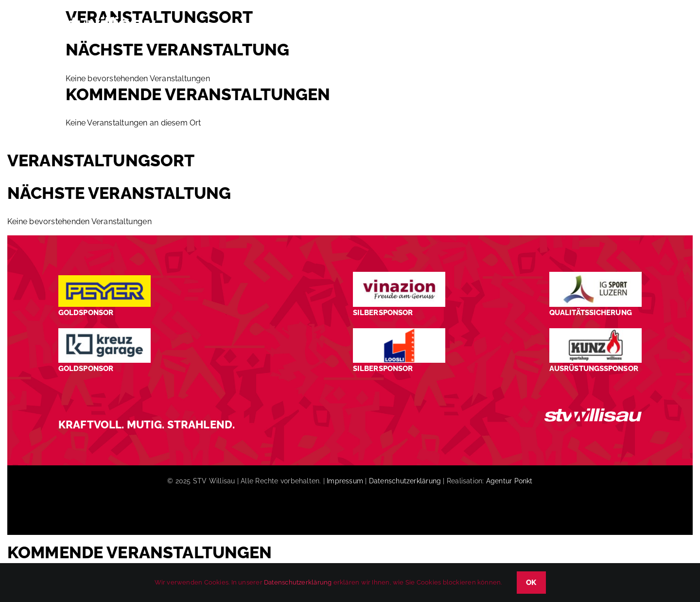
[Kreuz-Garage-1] (105, 332)
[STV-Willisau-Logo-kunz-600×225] (595, 332)
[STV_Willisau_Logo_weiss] (593, 412)
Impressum (345, 481)
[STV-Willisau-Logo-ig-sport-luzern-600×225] (595, 275)
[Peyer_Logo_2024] (105, 279)
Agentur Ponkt (509, 481)
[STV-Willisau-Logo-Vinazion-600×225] (399, 275)
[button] (625, 26)
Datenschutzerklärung (405, 481)
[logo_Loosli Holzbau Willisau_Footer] (399, 332)
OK (531, 583)
